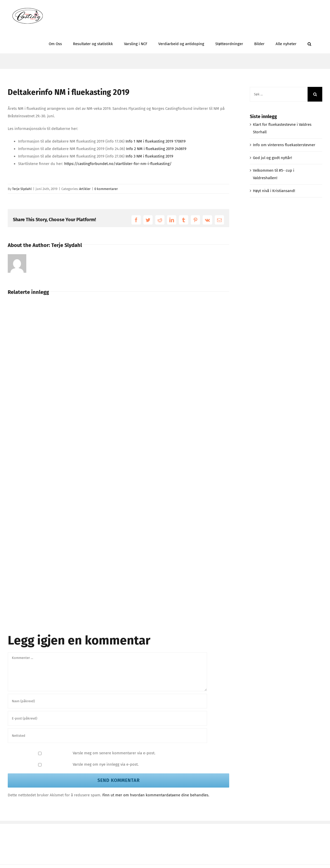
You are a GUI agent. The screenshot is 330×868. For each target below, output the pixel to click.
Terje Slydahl (22, 189)
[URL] (107, 736)
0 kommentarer (106, 189)
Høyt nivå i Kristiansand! (274, 191)
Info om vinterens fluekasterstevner (284, 145)
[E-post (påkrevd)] (107, 718)
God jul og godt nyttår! (273, 158)
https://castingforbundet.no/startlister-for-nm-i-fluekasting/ (118, 164)
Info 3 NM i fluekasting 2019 (149, 156)
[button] (309, 43)
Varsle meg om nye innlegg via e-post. (106, 764)
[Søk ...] (279, 94)
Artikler (85, 189)
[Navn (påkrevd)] (107, 701)
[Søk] (315, 94)
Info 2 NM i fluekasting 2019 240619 (156, 149)
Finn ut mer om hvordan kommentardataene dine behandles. (156, 795)
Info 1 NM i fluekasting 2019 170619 (156, 141)
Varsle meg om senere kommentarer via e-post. (114, 753)
